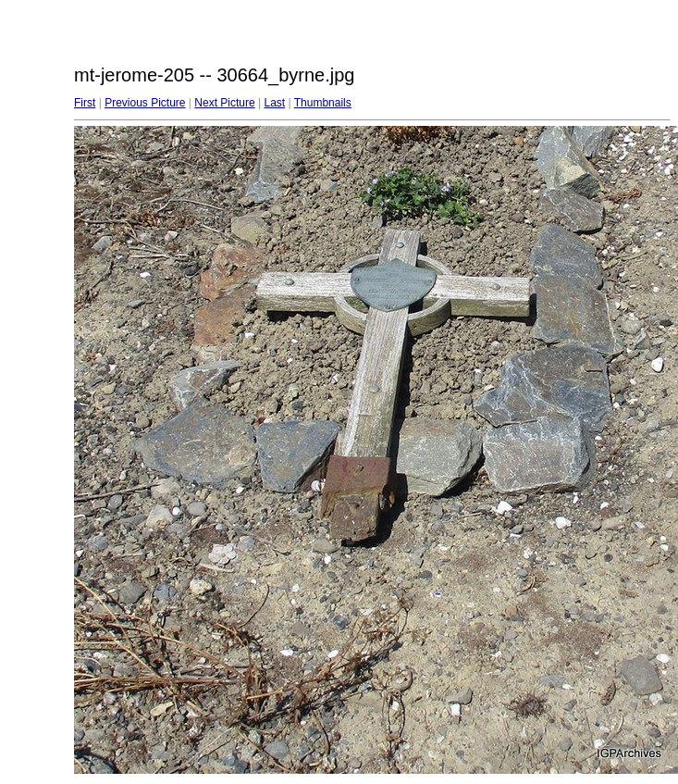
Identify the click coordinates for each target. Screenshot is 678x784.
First (85, 103)
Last (274, 103)
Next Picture (224, 103)
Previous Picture (145, 103)
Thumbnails (323, 103)
